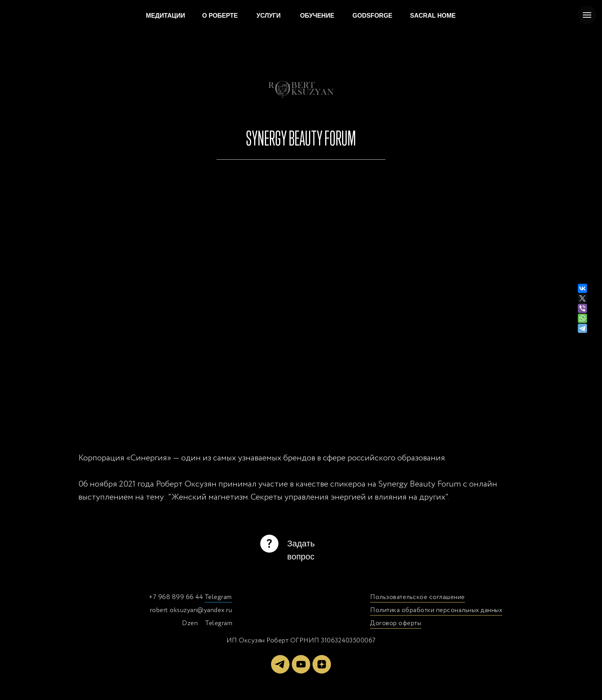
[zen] (322, 664)
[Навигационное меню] (587, 15)
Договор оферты (396, 623)
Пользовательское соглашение (418, 597)
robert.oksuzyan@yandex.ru (191, 610)
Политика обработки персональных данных (436, 610)
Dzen (190, 623)
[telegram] (280, 664)
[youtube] (301, 664)
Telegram (218, 597)
